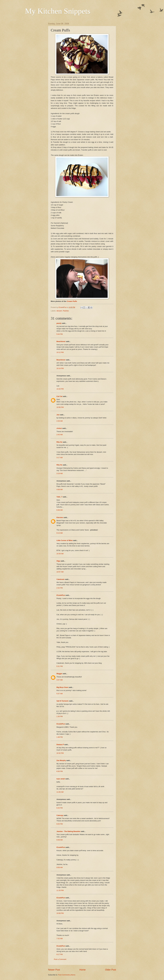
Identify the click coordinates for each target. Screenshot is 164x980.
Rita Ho (59, 442)
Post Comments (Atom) (67, 975)
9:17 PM (60, 954)
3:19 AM (60, 473)
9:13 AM (60, 533)
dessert (59, 311)
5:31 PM (60, 666)
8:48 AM (60, 510)
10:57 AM (60, 572)
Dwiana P (60, 745)
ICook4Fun (61, 595)
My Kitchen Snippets (58, 11)
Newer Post (54, 970)
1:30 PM (60, 716)
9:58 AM (60, 867)
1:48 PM (60, 737)
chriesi (59, 428)
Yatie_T (59, 497)
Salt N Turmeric (63, 701)
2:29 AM (60, 421)
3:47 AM (60, 680)
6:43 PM (60, 808)
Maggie (59, 674)
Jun (58, 415)
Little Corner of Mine (65, 540)
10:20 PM (60, 389)
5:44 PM (60, 334)
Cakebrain (60, 579)
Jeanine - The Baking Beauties (68, 831)
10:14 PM (60, 368)
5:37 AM (60, 694)
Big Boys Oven (62, 687)
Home (83, 970)
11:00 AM (60, 792)
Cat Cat (59, 396)
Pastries (66, 311)
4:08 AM (60, 489)
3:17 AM (60, 458)
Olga (58, 561)
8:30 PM (60, 771)
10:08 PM (60, 913)
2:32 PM (60, 588)
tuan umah (61, 779)
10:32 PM (60, 753)
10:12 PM (60, 352)
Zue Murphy (61, 760)
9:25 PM (60, 824)
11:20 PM (60, 890)
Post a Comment (60, 959)
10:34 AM (60, 554)
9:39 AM (60, 840)
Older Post (111, 970)
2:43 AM (60, 435)
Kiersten (60, 517)
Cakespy (60, 815)
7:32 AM (60, 938)
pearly (59, 323)
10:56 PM (60, 407)
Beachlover (61, 341)
